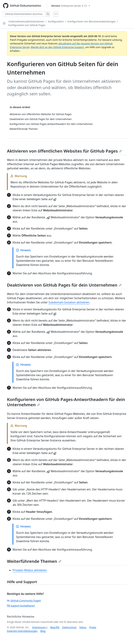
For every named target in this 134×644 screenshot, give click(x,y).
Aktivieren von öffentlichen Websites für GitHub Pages (64, 151)
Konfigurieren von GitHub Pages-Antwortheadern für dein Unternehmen (66, 402)
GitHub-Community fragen (24, 601)
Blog (43, 631)
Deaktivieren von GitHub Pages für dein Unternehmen (64, 285)
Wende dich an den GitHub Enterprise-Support (57, 47)
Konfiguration (56, 21)
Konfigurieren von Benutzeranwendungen (92, 21)
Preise (93, 627)
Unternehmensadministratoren (26, 21)
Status (83, 627)
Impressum (39, 627)
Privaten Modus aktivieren (30, 570)
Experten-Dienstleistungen (22, 631)
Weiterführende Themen (34, 561)
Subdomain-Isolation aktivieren (69, 302)
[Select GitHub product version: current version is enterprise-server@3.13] (71, 6)
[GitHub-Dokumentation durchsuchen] (24, 14)
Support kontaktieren (21, 606)
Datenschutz (69, 627)
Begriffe (55, 627)
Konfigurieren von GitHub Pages (27, 25)
